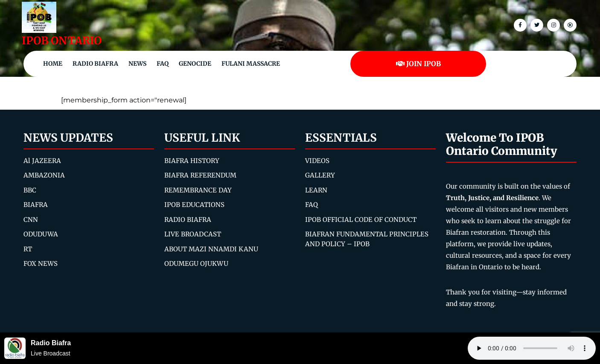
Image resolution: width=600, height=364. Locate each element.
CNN (31, 220)
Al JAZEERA (42, 161)
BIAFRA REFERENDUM (200, 175)
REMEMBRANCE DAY (198, 190)
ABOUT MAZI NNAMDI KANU (211, 249)
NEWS (137, 64)
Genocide (195, 64)
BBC (30, 190)
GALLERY (320, 175)
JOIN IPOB (418, 64)
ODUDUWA (41, 234)
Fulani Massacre (251, 64)
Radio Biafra (95, 64)
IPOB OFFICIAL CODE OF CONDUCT (361, 220)
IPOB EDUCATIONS (194, 205)
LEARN (316, 190)
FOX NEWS (41, 264)
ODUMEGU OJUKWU (196, 264)
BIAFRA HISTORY (192, 161)
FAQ (163, 64)
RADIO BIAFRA (188, 220)
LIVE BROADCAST (193, 234)
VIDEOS (317, 161)
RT (28, 249)
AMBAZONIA (44, 175)
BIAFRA (36, 205)
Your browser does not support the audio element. (532, 348)
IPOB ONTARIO (62, 41)
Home (53, 64)
